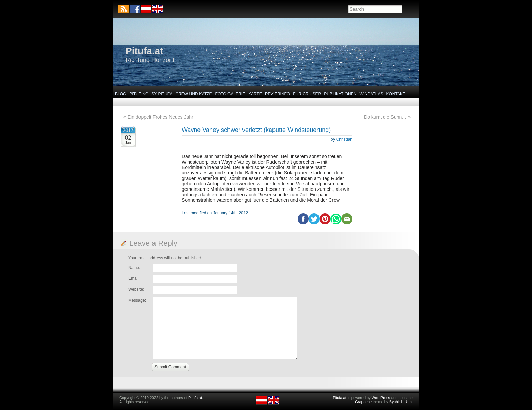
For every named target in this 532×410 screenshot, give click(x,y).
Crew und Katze (194, 94)
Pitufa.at (144, 51)
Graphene (363, 402)
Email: (134, 278)
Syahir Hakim (401, 402)
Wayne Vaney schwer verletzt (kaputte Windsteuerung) (256, 130)
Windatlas (371, 94)
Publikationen (340, 94)
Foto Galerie (230, 94)
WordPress (381, 398)
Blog (121, 94)
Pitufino (139, 94)
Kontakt (396, 94)
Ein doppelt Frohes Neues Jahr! (161, 117)
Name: (134, 268)
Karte (255, 94)
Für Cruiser (307, 94)
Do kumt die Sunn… (385, 117)
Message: (137, 300)
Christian (344, 139)
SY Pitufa (162, 94)
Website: (136, 289)
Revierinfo (277, 94)
